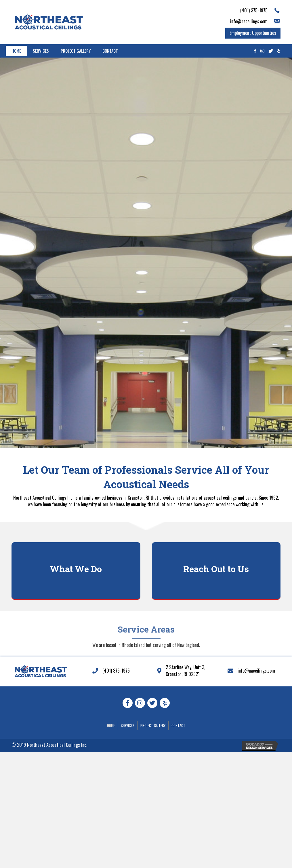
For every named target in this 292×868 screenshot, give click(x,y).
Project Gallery (76, 51)
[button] (253, 33)
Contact (110, 51)
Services (41, 51)
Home (16, 51)
